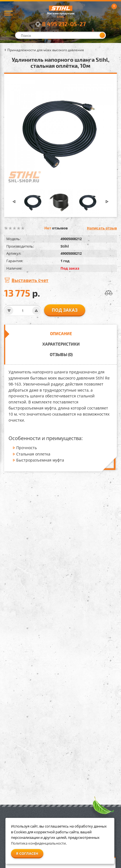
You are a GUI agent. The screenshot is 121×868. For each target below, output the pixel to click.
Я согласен (27, 853)
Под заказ (65, 310)
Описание (61, 333)
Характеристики (61, 344)
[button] (14, 202)
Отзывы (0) (61, 354)
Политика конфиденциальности (38, 843)
